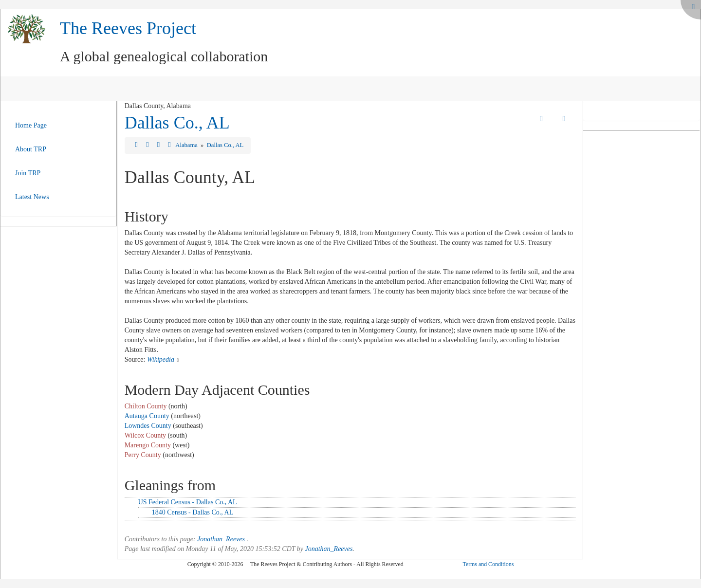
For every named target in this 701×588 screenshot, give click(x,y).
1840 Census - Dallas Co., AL (193, 512)
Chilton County (146, 406)
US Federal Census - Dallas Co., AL (188, 502)
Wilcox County (145, 435)
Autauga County (147, 416)
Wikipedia (161, 359)
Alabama (187, 145)
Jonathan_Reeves (221, 539)
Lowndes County (148, 426)
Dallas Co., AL (177, 123)
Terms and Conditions (488, 564)
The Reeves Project (128, 28)
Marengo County (148, 445)
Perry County (143, 455)
